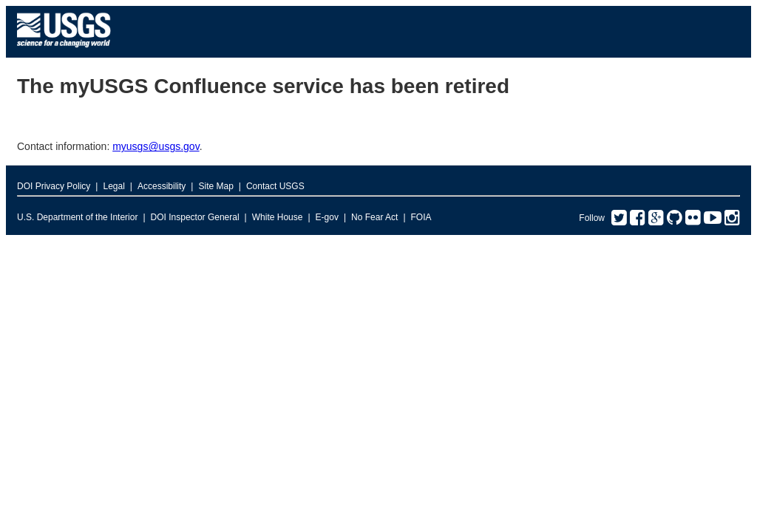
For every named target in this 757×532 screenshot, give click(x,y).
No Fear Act (374, 217)
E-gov (327, 217)
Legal (113, 186)
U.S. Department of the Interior (77, 217)
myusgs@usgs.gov (156, 146)
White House (278, 217)
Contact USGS (275, 186)
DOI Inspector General (195, 217)
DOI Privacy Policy (54, 186)
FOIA (421, 217)
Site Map (215, 186)
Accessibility (162, 186)
